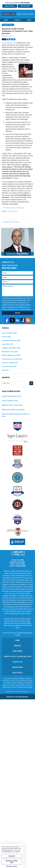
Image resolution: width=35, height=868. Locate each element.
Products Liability (10, 363)
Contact (17, 20)
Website (17, 646)
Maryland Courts (10, 352)
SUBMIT (18, 313)
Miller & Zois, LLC (25, 691)
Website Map (17, 667)
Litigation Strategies (11, 348)
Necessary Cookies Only (12, 862)
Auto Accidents (9, 333)
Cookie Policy (22, 633)
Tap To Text (25, 6)
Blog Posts (17, 673)
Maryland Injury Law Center (18, 14)
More (29, 20)
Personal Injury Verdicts (12, 359)
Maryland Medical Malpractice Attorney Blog (16, 415)
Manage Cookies (12, 866)
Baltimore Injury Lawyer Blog (12, 405)
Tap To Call (10, 6)
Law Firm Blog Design (17, 697)
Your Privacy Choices (10, 633)
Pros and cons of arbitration (15, 208)
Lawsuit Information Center (12, 396)
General (6, 337)
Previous (5, 222)
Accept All (12, 856)
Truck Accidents (9, 366)
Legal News (8, 344)
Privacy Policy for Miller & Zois (17, 657)
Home (6, 20)
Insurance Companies (11, 340)
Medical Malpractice (13, 211)
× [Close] (21, 846)
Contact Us (18, 662)
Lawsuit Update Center (10, 401)
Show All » (6, 370)
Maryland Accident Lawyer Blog (13, 410)
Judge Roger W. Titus (9, 43)
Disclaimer (18, 651)
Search (31, 383)
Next (17, 222)
